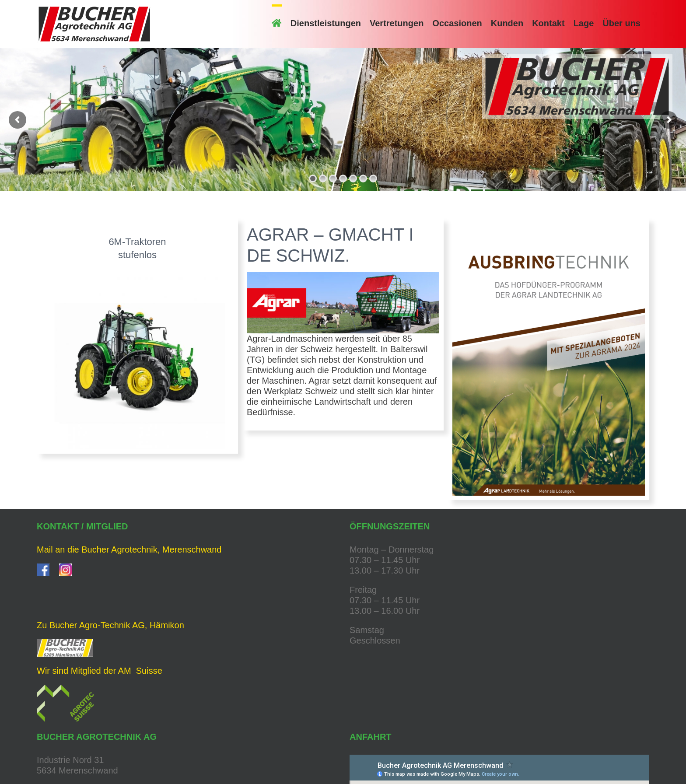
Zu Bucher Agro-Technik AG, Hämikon (110, 625)
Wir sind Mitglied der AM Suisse (100, 671)
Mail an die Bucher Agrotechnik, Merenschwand (129, 549)
